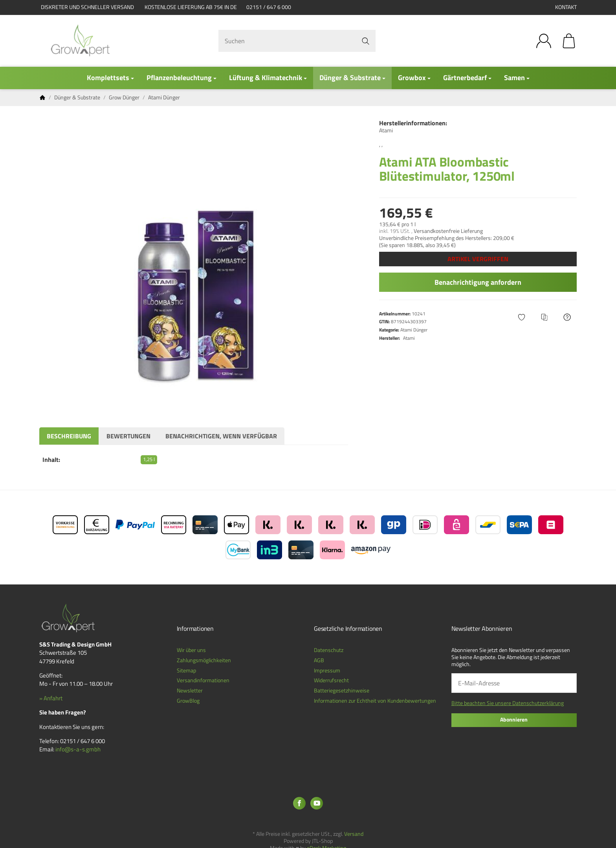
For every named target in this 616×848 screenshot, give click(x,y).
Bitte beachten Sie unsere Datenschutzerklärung (508, 703)
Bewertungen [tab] (128, 436)
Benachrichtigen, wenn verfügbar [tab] (221, 436)
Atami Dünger (414, 330)
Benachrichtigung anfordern (478, 282)
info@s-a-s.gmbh (78, 749)
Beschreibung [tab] (69, 436)
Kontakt (566, 7)
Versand (354, 834)
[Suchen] (297, 41)
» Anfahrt (51, 698)
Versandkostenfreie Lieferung (448, 231)
